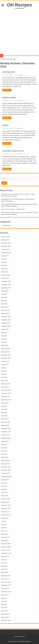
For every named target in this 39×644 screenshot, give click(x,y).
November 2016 (6, 547)
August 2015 (5, 595)
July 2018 (4, 483)
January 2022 (5, 352)
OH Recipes (19, 5)
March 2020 (5, 419)
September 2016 (6, 553)
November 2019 (6, 432)
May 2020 (4, 413)
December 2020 (6, 390)
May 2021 (4, 374)
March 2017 (5, 534)
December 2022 (6, 317)
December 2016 (6, 544)
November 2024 (6, 246)
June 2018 (4, 486)
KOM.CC (23, 636)
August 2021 (5, 365)
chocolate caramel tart (13, 151)
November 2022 (6, 320)
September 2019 (6, 438)
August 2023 (5, 291)
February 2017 (6, 537)
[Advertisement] (19, 29)
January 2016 (5, 579)
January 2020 (5, 425)
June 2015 (4, 601)
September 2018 (6, 477)
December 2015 (6, 582)
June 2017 (4, 524)
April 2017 (4, 531)
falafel (5, 125)
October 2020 (5, 397)
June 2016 (4, 563)
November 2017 (6, 508)
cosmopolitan (9, 72)
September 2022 (6, 326)
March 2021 (5, 381)
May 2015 (4, 604)
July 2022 (4, 333)
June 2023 (4, 297)
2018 (7, 59)
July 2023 (4, 294)
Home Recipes (19, 75)
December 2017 (6, 505)
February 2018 (6, 499)
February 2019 (6, 461)
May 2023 (4, 301)
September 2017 (6, 515)
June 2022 (4, 336)
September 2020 (6, 400)
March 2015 (5, 611)
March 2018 (5, 496)
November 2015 (6, 585)
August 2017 (5, 518)
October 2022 (5, 323)
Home (2, 59)
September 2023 (6, 288)
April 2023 (4, 304)
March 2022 (5, 345)
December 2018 (6, 467)
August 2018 (5, 480)
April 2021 (4, 377)
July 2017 (4, 521)
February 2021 (6, 384)
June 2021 (4, 371)
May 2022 (4, 339)
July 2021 (4, 368)
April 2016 (4, 569)
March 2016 (5, 572)
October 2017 (5, 512)
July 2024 (4, 259)
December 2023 (6, 281)
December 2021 (6, 355)
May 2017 (4, 528)
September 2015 (6, 592)
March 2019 (5, 457)
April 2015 (4, 608)
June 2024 (4, 262)
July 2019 (4, 445)
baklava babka (9, 97)
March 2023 (5, 307)
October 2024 (5, 249)
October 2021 (5, 361)
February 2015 (6, 614)
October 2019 (5, 435)
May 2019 (4, 451)
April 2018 (4, 492)
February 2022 (6, 349)
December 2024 (6, 243)
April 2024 (4, 269)
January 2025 (5, 240)
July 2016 (4, 560)
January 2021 (5, 387)
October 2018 (5, 473)
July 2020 (4, 406)
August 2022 (5, 329)
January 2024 (5, 278)
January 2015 (5, 617)
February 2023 (6, 310)
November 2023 (6, 285)
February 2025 (6, 237)
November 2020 (6, 393)
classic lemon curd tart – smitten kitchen (13, 209)
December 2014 (6, 620)
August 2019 (5, 441)
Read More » (7, 90)
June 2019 (4, 448)
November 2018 (6, 470)
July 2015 (4, 598)
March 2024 (5, 272)
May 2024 (4, 265)
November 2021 (6, 358)
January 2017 (5, 540)
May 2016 (4, 566)
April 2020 (4, 416)
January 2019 (5, 464)
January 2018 (5, 502)
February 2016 (6, 576)
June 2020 (4, 409)
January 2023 (5, 313)
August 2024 (5, 256)
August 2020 (5, 403)
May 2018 (4, 489)
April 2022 (4, 342)
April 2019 (4, 454)
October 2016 (5, 550)
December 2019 (6, 429)
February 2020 (6, 422)
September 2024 (6, 253)
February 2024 (6, 275)
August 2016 (5, 556)
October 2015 (5, 588)
